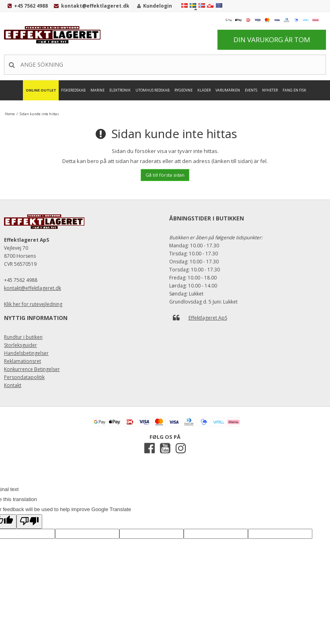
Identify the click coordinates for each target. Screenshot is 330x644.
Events (251, 90)
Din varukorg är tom (272, 40)
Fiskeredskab (73, 90)
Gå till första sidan (165, 175)
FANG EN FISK (294, 90)
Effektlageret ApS (208, 318)
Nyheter (270, 90)
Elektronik (120, 90)
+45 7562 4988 (31, 6)
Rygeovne (183, 90)
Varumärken (228, 90)
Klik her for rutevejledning (33, 304)
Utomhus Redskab (153, 90)
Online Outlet (41, 90)
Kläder (204, 90)
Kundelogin (158, 6)
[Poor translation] (29, 522)
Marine (97, 90)
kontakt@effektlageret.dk (95, 6)
